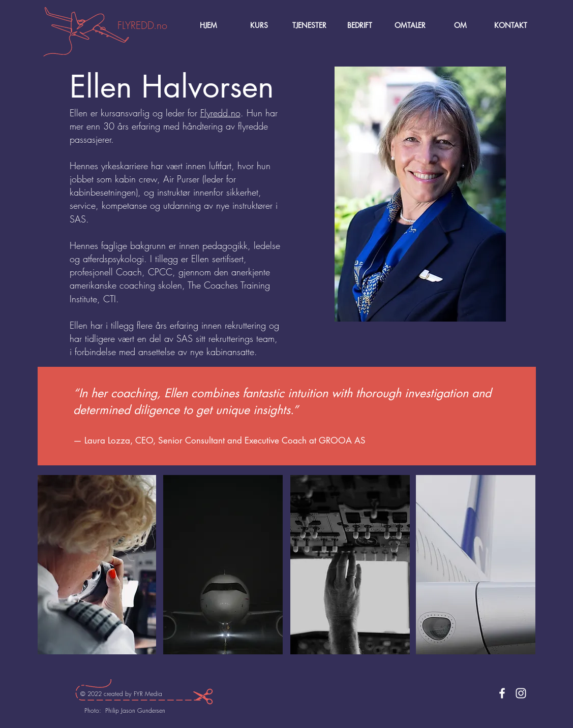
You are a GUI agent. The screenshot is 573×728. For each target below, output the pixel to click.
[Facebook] (502, 693)
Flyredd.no (220, 113)
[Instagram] (521, 693)
